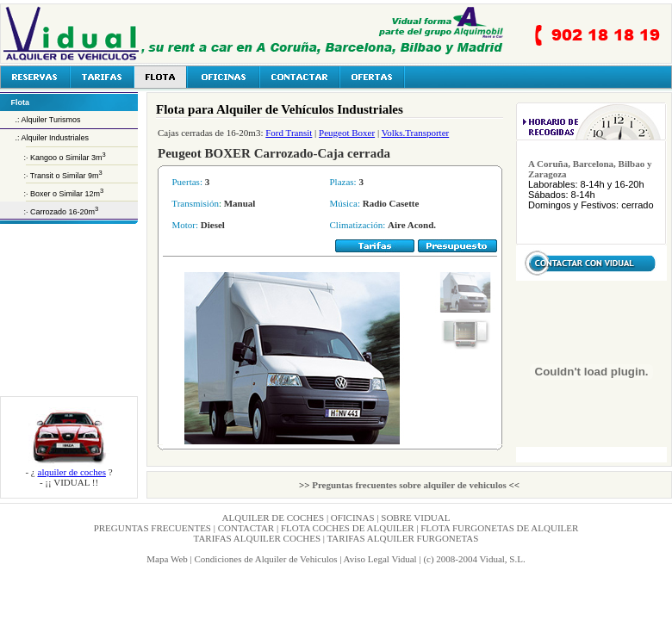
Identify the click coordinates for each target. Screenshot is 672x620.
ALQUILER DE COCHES (274, 518)
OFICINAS (353, 518)
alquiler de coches (72, 472)
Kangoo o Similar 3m (68, 158)
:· (15, 158)
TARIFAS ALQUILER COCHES (258, 538)
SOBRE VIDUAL (415, 518)
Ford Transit (289, 133)
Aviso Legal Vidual (380, 559)
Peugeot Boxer (347, 133)
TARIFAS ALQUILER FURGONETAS (403, 538)
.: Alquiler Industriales (44, 138)
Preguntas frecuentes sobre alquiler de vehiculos (409, 485)
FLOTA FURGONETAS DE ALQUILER (499, 528)
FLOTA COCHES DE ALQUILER (348, 528)
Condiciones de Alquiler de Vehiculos (265, 559)
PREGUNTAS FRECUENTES (152, 528)
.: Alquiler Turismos (40, 120)
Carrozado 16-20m (64, 212)
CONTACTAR (246, 528)
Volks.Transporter (416, 133)
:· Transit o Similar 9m (51, 176)
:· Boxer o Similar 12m (50, 194)
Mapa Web (167, 559)
